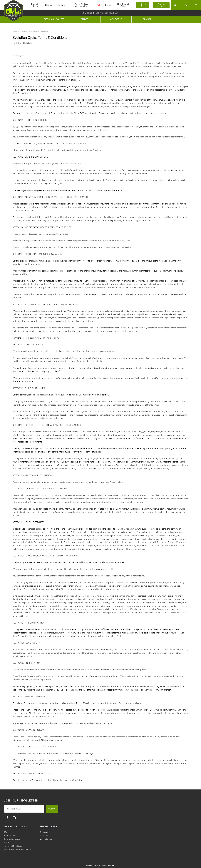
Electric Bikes (35, 5)
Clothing (49, 5)
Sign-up (52, 809)
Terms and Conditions (13, 846)
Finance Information (13, 839)
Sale (99, 5)
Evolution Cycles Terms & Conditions (34, 32)
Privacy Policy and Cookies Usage (18, 850)
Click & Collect (10, 835)
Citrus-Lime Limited (109, 866)
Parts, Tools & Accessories (81, 5)
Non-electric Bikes (124, 5)
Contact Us (45, 832)
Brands (108, 5)
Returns (8, 843)
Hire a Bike (143, 5)
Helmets (61, 5)
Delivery (8, 832)
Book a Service (161, 5)
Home (15, 32)
